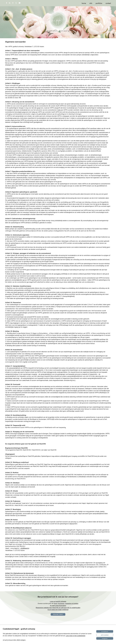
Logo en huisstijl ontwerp (58, 601)
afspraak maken (58, 614)
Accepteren (105, 632)
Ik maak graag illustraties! (58, 606)
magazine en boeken (72, 604)
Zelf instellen (105, 635)
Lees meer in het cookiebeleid (75, 636)
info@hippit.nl (25, 548)
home (84, 3)
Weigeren (105, 638)
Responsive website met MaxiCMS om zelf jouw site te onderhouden (58, 608)
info (91, 3)
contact (108, 3)
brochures (61, 604)
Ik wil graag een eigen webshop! (58, 610)
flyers (56, 604)
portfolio (99, 3)
